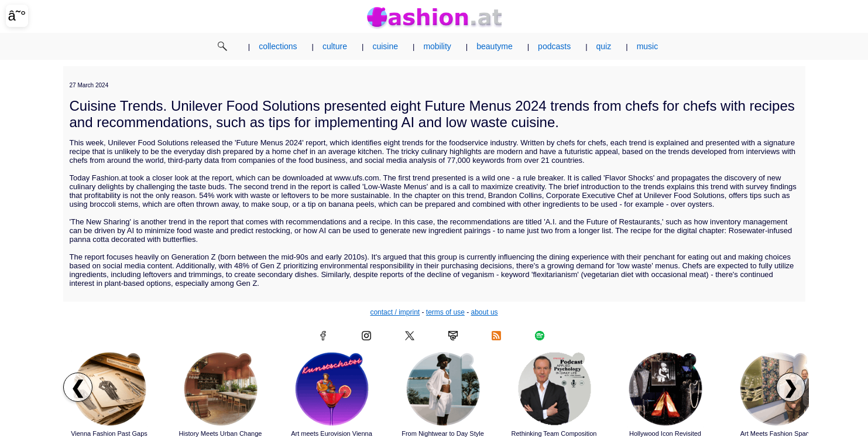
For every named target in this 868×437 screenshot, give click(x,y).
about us (485, 312)
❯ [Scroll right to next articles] (790, 388)
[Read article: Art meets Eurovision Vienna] (332, 389)
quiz (604, 46)
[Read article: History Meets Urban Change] (221, 389)
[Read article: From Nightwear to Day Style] (443, 389)
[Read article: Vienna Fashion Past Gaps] (109, 389)
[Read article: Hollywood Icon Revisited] (665, 389)
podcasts (554, 46)
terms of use (445, 312)
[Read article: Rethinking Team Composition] (554, 389)
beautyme (494, 46)
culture (335, 46)
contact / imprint (395, 312)
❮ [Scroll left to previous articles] (78, 388)
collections (278, 46)
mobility (437, 46)
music (648, 46)
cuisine (385, 46)
